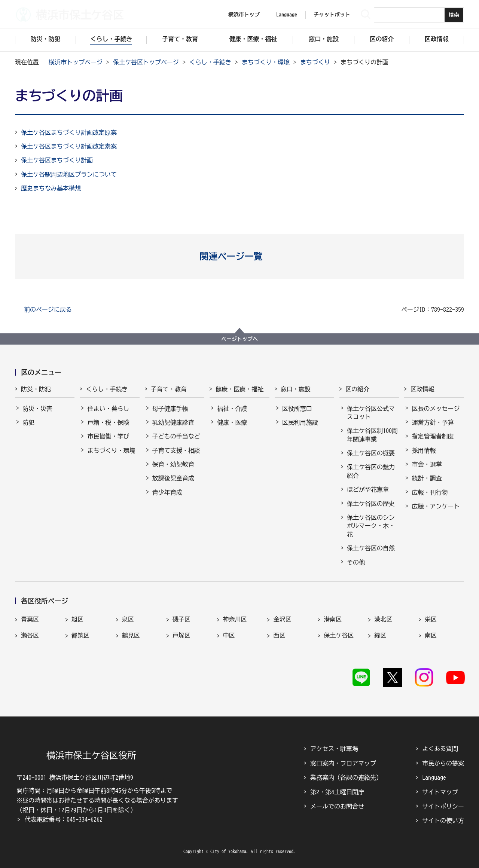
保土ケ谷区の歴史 (371, 504)
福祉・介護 (232, 409)
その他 (356, 562)
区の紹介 (357, 389)
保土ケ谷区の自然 (371, 548)
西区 (279, 635)
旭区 (77, 619)
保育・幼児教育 (173, 464)
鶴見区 (131, 635)
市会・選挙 (427, 464)
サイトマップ (440, 792)
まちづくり (315, 62)
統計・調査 (427, 478)
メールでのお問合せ (337, 806)
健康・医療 (232, 422)
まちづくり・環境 (266, 62)
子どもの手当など (176, 436)
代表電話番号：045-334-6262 (64, 819)
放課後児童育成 (173, 478)
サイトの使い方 (443, 820)
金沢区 (282, 619)
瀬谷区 (30, 635)
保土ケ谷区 (339, 635)
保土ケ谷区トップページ (146, 62)
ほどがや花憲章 (368, 489)
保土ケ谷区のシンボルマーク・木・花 (371, 526)
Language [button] (287, 15)
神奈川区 (235, 619)
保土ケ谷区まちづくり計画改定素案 (69, 146)
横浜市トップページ (76, 62)
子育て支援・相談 (176, 450)
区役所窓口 (297, 409)
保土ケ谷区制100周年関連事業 (372, 435)
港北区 (383, 619)
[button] (240, 256)
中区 (229, 635)
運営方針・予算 (433, 422)
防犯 (28, 422)
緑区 (380, 635)
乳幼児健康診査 (173, 422)
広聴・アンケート (436, 506)
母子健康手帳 (170, 409)
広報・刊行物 (430, 492)
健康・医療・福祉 (239, 389)
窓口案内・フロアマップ (343, 763)
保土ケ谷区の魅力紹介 (371, 471)
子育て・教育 (169, 389)
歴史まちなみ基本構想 (51, 188)
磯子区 (181, 619)
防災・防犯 (36, 389)
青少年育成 (167, 492)
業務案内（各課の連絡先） (346, 777)
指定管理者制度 (433, 436)
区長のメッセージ (436, 409)
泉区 (128, 619)
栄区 (431, 619)
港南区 (333, 619)
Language (434, 777)
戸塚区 (181, 635)
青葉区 (30, 619)
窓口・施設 (296, 389)
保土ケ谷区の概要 (371, 453)
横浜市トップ (244, 15)
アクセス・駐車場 (334, 749)
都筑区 (80, 635)
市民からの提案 (443, 763)
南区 (431, 635)
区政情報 (422, 389)
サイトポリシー (443, 806)
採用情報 (424, 450)
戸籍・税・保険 (108, 422)
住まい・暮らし (108, 409)
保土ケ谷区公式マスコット (371, 413)
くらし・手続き (210, 62)
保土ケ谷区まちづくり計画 (57, 160)
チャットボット (332, 15)
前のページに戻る (48, 309)
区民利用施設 (300, 422)
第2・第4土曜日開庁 (337, 792)
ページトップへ (239, 339)
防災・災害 (37, 409)
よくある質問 (440, 749)
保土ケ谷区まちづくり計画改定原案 (69, 132)
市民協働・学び (108, 436)
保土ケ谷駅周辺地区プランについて (69, 174)
